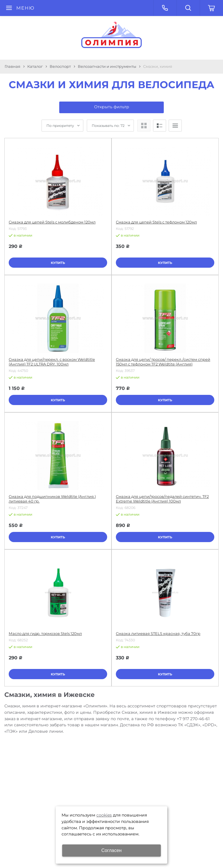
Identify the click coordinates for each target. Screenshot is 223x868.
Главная (12, 66)
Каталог (35, 66)
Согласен (111, 850)
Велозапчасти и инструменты (107, 66)
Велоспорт (60, 66)
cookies (104, 815)
